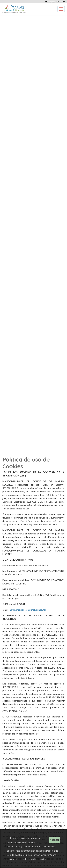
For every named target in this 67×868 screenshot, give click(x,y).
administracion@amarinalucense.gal (28, 610)
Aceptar (54, 840)
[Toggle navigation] (61, 9)
